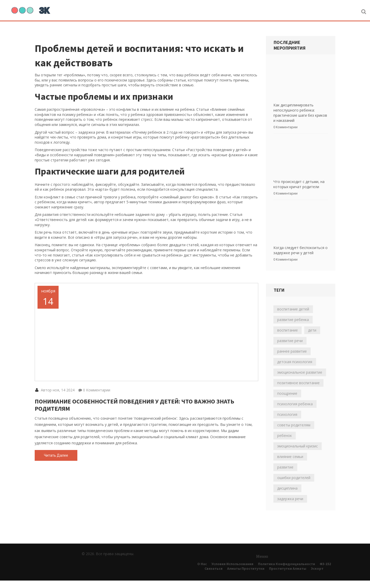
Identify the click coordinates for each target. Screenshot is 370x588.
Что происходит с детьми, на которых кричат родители (299, 189)
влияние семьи (290, 464)
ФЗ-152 (325, 571)
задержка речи (290, 506)
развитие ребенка (293, 327)
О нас (202, 571)
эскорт (317, 576)
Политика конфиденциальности (286, 571)
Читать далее (56, 483)
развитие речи (290, 348)
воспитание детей (293, 316)
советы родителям (294, 432)
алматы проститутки (246, 576)
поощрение (287, 401)
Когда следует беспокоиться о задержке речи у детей (300, 258)
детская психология (295, 369)
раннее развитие (292, 359)
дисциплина (287, 496)
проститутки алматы (288, 576)
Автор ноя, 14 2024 (55, 418)
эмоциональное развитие (300, 380)
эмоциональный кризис (298, 453)
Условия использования (232, 571)
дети (312, 338)
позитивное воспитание (298, 390)
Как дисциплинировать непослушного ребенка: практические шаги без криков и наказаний (300, 115)
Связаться (214, 576)
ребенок (285, 443)
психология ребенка (295, 411)
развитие (285, 475)
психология (287, 422)
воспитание (288, 338)
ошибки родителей (294, 485)
